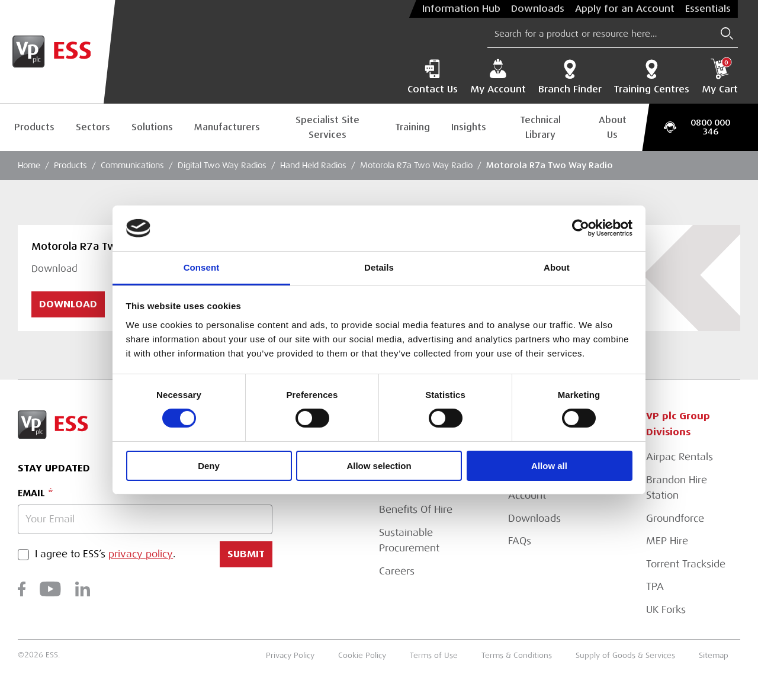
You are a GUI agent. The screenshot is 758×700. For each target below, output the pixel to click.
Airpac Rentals (680, 457)
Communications (132, 165)
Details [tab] (379, 267)
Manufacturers (227, 127)
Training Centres (651, 77)
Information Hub (461, 9)
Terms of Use (434, 656)
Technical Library (540, 127)
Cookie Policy (362, 656)
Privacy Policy (290, 656)
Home (29, 165)
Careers (397, 571)
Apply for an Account (625, 9)
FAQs (520, 541)
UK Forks (666, 610)
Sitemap (714, 656)
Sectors (93, 127)
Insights (469, 127)
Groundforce (675, 518)
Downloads (538, 9)
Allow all (549, 466)
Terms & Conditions (517, 656)
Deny (209, 466)
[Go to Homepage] (58, 52)
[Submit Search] (727, 33)
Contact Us (433, 77)
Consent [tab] (202, 267)
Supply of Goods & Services (625, 656)
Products (34, 127)
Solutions (152, 127)
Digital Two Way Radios (222, 165)
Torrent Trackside (686, 564)
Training (412, 127)
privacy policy (141, 555)
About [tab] (557, 267)
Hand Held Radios (313, 165)
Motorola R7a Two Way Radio (416, 165)
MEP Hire (667, 541)
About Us (613, 127)
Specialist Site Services (327, 127)
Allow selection (379, 466)
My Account (498, 77)
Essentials (708, 9)
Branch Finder (570, 77)
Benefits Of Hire (416, 510)
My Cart (720, 77)
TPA (655, 587)
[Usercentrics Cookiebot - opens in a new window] (581, 228)
